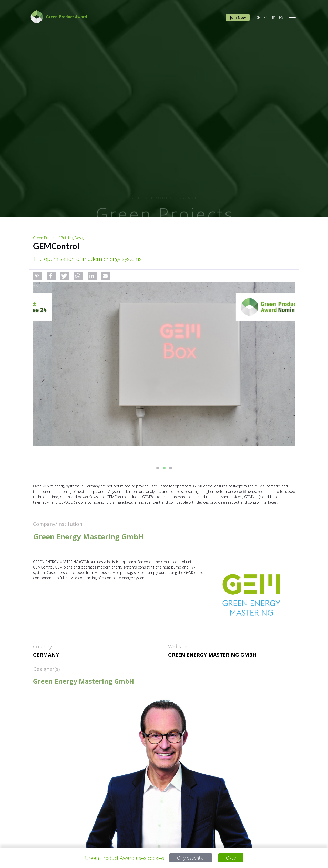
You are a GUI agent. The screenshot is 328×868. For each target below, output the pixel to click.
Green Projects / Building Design (59, 238)
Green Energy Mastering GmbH (212, 655)
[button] (38, 276)
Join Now (238, 18)
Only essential (190, 858)
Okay (233, 858)
